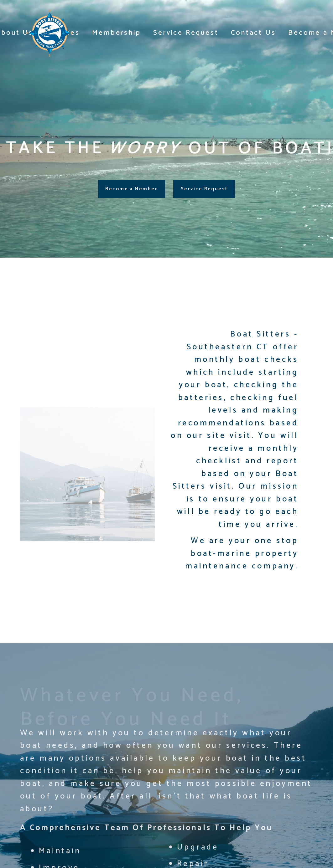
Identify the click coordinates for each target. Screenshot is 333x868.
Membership (116, 33)
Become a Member (131, 189)
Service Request (186, 33)
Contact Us (253, 33)
